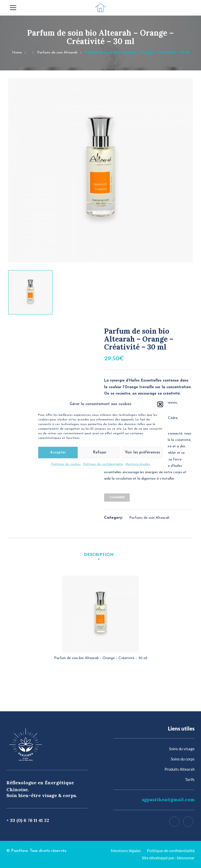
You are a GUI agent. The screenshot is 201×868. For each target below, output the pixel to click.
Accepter (58, 454)
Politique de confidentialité (103, 465)
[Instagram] (188, 822)
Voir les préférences (142, 454)
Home (17, 53)
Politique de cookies (66, 465)
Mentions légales (138, 465)
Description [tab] (99, 555)
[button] (160, 405)
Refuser (100, 454)
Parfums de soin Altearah (57, 53)
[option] (100, 170)
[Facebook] (174, 822)
